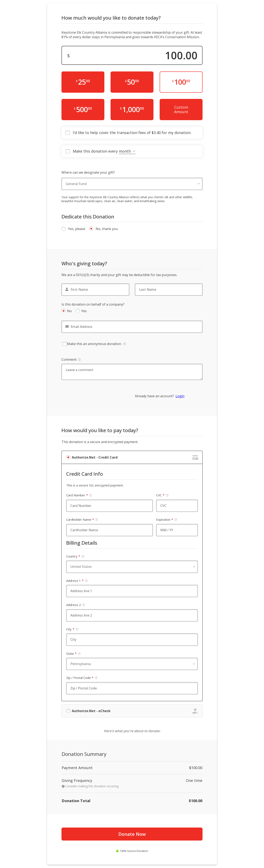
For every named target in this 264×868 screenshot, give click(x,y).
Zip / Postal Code (82, 678)
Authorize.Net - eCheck (91, 711)
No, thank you (107, 229)
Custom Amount (181, 110)
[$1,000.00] (132, 110)
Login (180, 396)
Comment (71, 359)
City (72, 629)
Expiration (167, 520)
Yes (84, 311)
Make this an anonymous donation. (94, 344)
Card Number (79, 495)
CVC (162, 495)
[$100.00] (181, 82)
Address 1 (77, 581)
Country (75, 556)
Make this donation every (104, 151)
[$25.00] (83, 82)
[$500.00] (83, 110)
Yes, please (77, 229)
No (69, 311)
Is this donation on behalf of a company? (93, 304)
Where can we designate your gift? (88, 172)
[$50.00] (132, 82)
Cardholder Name (82, 520)
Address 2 (76, 605)
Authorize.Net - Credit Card (95, 457)
